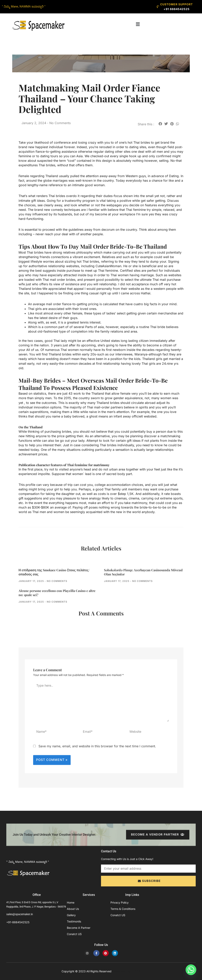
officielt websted (144, 416)
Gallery (71, 915)
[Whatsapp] (191, 970)
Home (71, 902)
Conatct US (74, 934)
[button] (138, 24)
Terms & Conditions (123, 909)
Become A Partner (79, 928)
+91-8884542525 (18, 922)
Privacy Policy (120, 902)
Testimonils (74, 921)
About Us (73, 909)
